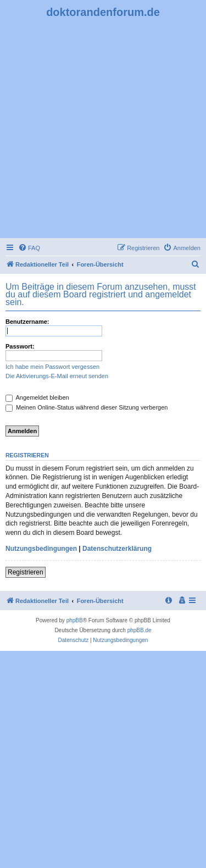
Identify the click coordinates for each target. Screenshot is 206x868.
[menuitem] (29, 248)
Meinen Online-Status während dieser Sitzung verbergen (87, 407)
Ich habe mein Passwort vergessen (52, 367)
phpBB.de (140, 630)
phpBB (75, 620)
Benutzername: (27, 322)
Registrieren (26, 572)
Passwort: (20, 346)
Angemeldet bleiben (37, 397)
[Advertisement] (103, 127)
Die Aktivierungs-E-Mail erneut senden (57, 376)
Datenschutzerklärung (117, 549)
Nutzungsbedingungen (41, 549)
